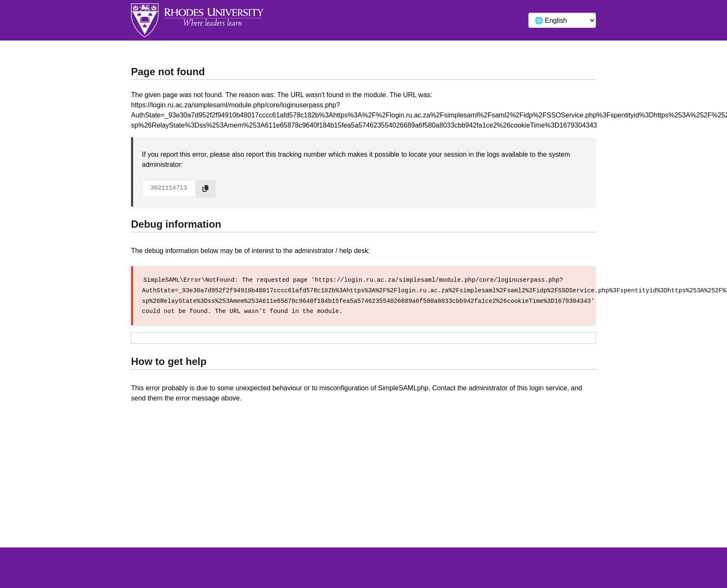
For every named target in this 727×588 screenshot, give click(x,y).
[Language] (562, 20)
